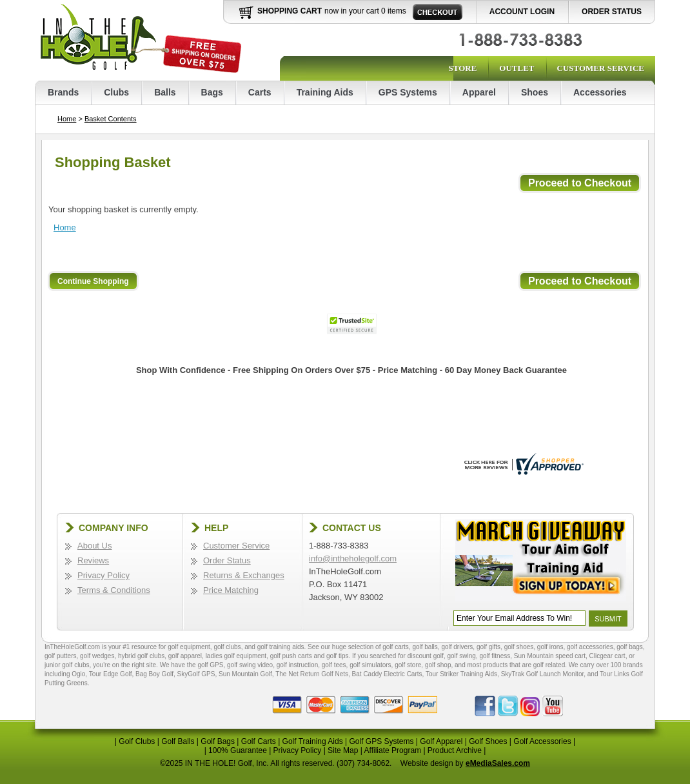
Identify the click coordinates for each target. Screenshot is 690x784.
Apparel (479, 92)
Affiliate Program (393, 750)
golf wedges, (99, 656)
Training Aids (325, 92)
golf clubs (227, 647)
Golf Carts (259, 741)
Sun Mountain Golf (245, 674)
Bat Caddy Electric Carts (387, 674)
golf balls (425, 647)
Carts (260, 92)
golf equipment (189, 647)
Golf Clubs (137, 741)
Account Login (522, 12)
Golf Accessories (542, 741)
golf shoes (519, 647)
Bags (212, 92)
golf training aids (281, 647)
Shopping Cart (290, 11)
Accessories (600, 92)
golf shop (438, 665)
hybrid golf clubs (141, 656)
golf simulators (370, 665)
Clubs (116, 92)
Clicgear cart (607, 656)
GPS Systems (408, 92)
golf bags (630, 647)
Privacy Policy (103, 575)
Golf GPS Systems (381, 741)
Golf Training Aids (313, 741)
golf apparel (185, 656)
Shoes (535, 92)
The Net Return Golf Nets (312, 674)
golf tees (334, 665)
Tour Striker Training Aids (461, 674)
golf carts (396, 647)
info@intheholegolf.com (353, 558)
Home (67, 119)
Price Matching (231, 590)
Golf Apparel (441, 741)
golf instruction (297, 665)
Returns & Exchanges (244, 575)
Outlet (517, 68)
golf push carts (291, 656)
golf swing (461, 656)
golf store (408, 665)
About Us (94, 546)
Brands (63, 92)
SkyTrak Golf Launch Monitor (543, 674)
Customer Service (601, 68)
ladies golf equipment (236, 656)
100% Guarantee (238, 750)
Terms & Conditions (114, 590)
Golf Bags (218, 741)
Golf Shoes (488, 741)
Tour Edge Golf (111, 674)
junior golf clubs (67, 665)
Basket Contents (111, 119)
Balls (165, 92)
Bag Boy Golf (154, 674)
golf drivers (457, 647)
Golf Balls (178, 741)
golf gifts (488, 647)
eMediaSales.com (498, 763)
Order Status (612, 12)
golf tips (337, 656)
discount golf (426, 656)
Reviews (93, 560)
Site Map (343, 750)
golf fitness (495, 656)
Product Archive (455, 750)
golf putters (60, 656)
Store (462, 68)
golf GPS (210, 665)
